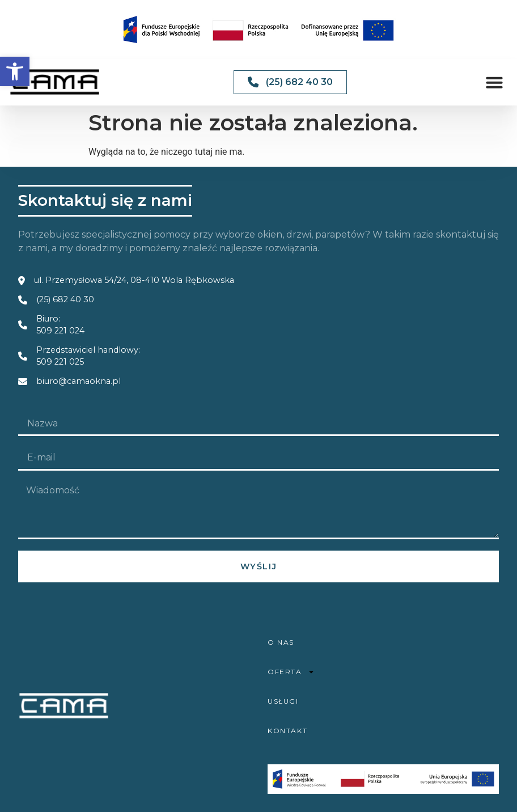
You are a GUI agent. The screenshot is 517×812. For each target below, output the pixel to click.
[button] (15, 71)
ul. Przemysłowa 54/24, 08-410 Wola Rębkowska (134, 280)
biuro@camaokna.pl (79, 381)
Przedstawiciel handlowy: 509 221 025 (88, 356)
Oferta (291, 672)
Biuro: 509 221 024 (60, 325)
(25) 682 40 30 (65, 299)
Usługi (283, 701)
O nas (281, 642)
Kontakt (287, 731)
